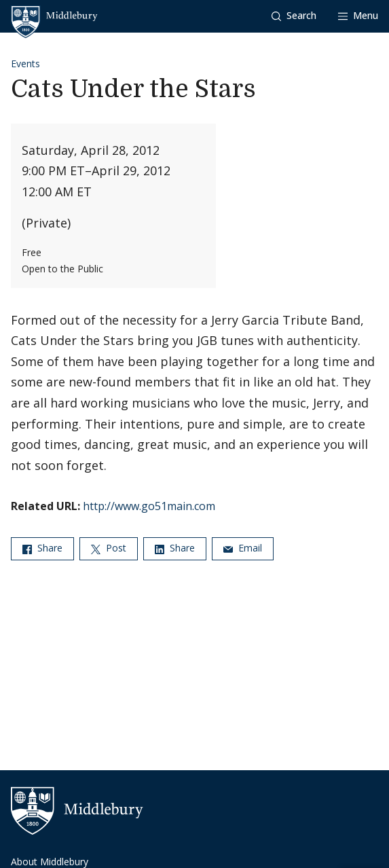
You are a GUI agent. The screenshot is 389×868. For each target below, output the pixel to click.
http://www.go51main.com (149, 506)
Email (243, 548)
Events (25, 64)
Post (109, 548)
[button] (294, 16)
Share (42, 548)
